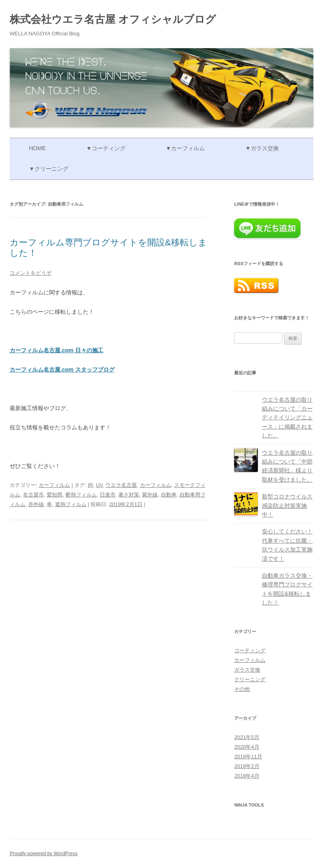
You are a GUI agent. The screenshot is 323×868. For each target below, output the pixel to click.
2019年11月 (248, 757)
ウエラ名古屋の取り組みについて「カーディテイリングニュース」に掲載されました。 (287, 418)
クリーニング (250, 679)
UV (99, 485)
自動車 (169, 495)
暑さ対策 (129, 495)
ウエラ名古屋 (121, 485)
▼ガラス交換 (262, 148)
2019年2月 (247, 766)
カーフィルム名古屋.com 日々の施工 (57, 350)
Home (37, 148)
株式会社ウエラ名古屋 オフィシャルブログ (113, 19)
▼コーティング (106, 148)
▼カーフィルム (185, 148)
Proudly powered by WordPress (44, 854)
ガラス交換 (247, 670)
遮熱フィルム (71, 504)
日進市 (108, 495)
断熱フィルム (81, 495)
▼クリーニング (49, 169)
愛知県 (55, 495)
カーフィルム (54, 485)
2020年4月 (247, 747)
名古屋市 (33, 495)
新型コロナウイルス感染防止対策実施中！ (287, 505)
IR (90, 485)
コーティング (250, 650)
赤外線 (36, 504)
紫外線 (150, 495)
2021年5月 (247, 737)
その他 (242, 689)
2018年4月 (247, 776)
